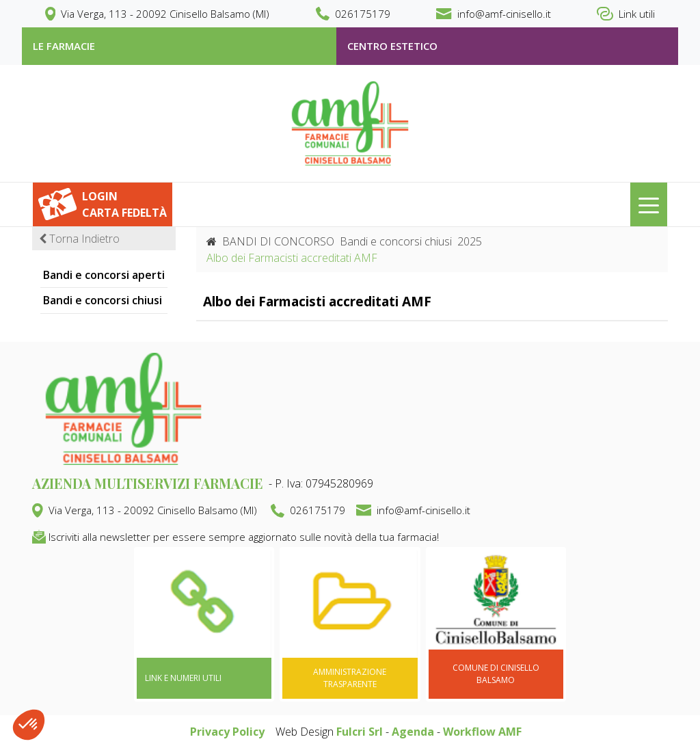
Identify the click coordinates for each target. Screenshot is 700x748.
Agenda (413, 732)
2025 (470, 241)
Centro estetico (392, 46)
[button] (29, 725)
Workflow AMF (482, 732)
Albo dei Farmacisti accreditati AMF (317, 301)
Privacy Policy (227, 732)
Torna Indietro (79, 239)
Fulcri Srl (360, 732)
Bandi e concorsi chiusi (103, 300)
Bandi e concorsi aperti (104, 275)
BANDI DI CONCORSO (278, 241)
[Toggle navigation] (649, 204)
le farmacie (64, 46)
